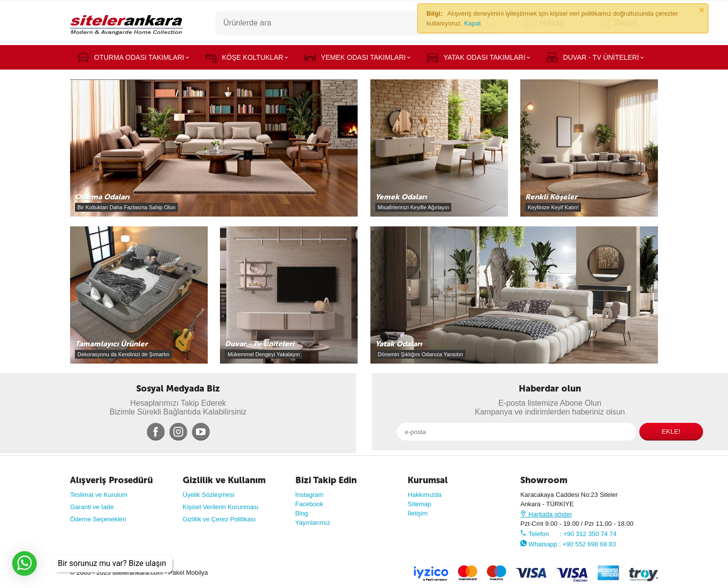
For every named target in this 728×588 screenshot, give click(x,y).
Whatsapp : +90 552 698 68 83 (568, 544)
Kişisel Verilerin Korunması (221, 507)
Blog (302, 513)
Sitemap (419, 504)
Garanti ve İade (92, 507)
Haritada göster (546, 514)
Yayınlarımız (313, 523)
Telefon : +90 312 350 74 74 (568, 534)
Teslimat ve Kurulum (99, 495)
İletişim (418, 513)
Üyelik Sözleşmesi (209, 495)
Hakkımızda (425, 495)
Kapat (472, 23)
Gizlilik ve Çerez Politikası (219, 519)
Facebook (309, 504)
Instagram (310, 495)
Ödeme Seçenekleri (98, 519)
